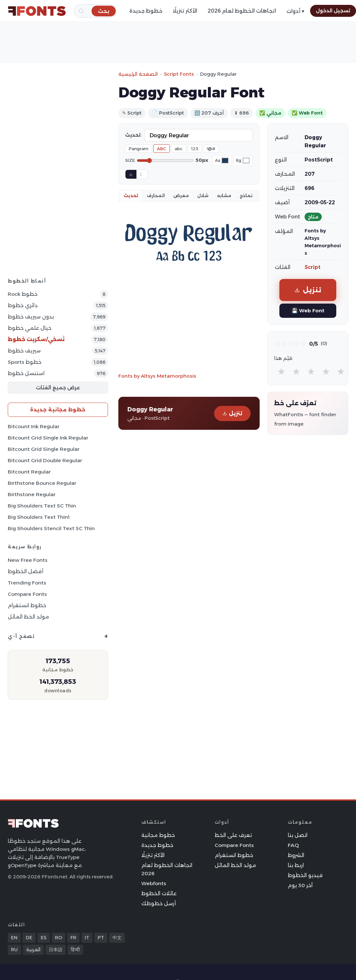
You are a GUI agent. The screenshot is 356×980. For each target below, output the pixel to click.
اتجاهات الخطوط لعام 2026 (242, 11)
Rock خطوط (23, 294)
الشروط (296, 855)
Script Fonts (179, 74)
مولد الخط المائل (28, 617)
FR (73, 938)
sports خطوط (25, 362)
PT (101, 938)
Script (313, 267)
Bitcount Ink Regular (34, 426)
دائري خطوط (23, 305)
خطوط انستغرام (27, 605)
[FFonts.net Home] (37, 11)
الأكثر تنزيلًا (185, 11)
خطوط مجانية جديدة (58, 410)
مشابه (224, 195)
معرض (181, 195)
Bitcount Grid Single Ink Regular (48, 438)
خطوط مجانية (158, 835)
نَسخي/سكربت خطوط (36, 339)
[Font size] (165, 161)
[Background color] (246, 161)
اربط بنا (296, 865)
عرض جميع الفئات (58, 388)
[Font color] (225, 161)
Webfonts (154, 883)
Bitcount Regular (29, 472)
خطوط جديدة (146, 11)
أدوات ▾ (295, 11)
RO (59, 938)
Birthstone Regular (32, 494)
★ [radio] (281, 371)
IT (87, 938)
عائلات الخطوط (159, 893)
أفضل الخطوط (26, 571)
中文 (117, 938)
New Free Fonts (28, 560)
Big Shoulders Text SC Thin (42, 506)
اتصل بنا (298, 835)
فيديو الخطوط (305, 875)
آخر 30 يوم (300, 885)
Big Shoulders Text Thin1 (39, 517)
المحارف (156, 195)
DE (29, 938)
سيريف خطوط (24, 351)
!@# (211, 149)
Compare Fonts (27, 594)
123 (195, 149)
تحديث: (133, 135)
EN (14, 938)
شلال (203, 195)
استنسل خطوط (26, 373)
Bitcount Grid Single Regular (44, 449)
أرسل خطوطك (159, 903)
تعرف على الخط (233, 835)
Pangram (139, 149)
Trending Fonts (27, 583)
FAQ (293, 845)
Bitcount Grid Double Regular (45, 460)
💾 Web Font (308, 311)
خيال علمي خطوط (30, 328)
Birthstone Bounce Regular (42, 483)
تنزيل (232, 413)
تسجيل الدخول (333, 11)
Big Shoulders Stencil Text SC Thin (51, 528)
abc (179, 149)
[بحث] (104, 11)
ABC (162, 149)
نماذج (246, 195)
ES (44, 938)
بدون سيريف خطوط (31, 317)
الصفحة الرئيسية (138, 74)
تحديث (131, 195)
